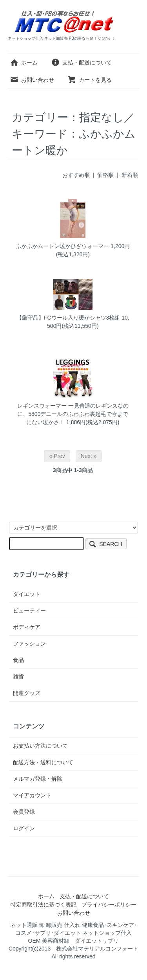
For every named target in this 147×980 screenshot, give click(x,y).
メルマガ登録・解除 (38, 779)
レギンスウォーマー (42, 406)
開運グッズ (27, 693)
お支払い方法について (40, 746)
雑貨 (18, 677)
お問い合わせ (32, 80)
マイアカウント (32, 795)
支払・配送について (81, 63)
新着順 (130, 175)
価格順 (105, 175)
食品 (18, 660)
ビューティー (29, 610)
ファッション (29, 644)
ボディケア (27, 627)
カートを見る (90, 80)
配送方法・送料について (43, 762)
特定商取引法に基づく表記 (44, 905)
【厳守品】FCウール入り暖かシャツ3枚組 (68, 318)
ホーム (24, 63)
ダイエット (27, 594)
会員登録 (24, 812)
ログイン (24, 828)
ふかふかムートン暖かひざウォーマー (62, 246)
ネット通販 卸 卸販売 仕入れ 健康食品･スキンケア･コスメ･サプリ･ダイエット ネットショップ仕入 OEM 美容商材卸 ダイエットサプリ (74, 933)
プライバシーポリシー (109, 905)
